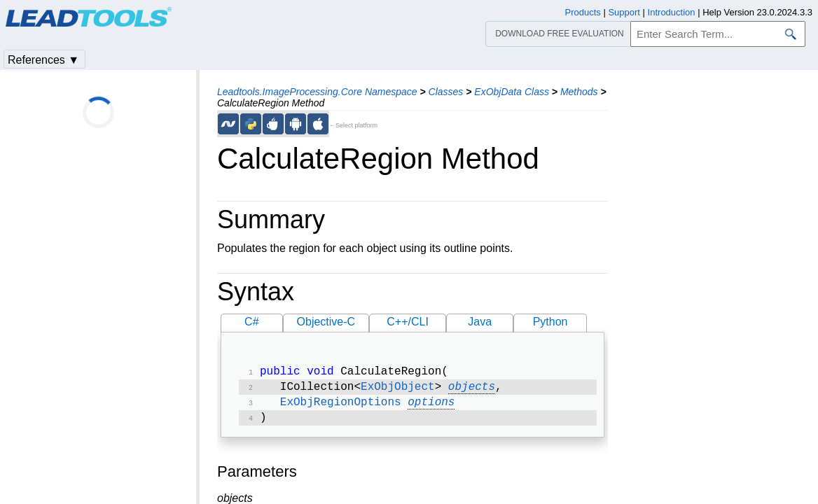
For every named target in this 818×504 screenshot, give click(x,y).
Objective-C (326, 322)
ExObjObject (398, 390)
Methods (579, 92)
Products (583, 12)
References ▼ (43, 60)
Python (550, 322)
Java (480, 322)
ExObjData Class (512, 92)
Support (624, 12)
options (431, 407)
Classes (446, 92)
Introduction (672, 12)
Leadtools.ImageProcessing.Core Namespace (317, 92)
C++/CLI (408, 322)
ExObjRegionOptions (341, 407)
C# (251, 322)
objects (472, 390)
